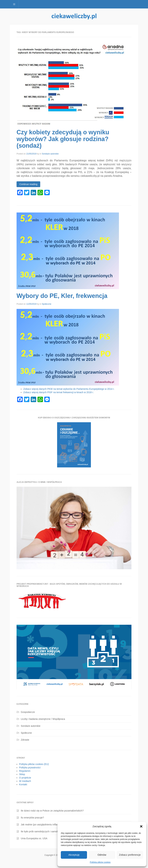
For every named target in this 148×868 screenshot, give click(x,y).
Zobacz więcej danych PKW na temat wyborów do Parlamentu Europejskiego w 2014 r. (69, 389)
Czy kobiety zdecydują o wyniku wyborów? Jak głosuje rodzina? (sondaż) (63, 139)
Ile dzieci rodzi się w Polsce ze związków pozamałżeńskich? (52, 811)
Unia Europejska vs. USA (34, 838)
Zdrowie (25, 740)
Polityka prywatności (30, 768)
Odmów (102, 855)
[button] (141, 826)
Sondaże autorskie (50, 154)
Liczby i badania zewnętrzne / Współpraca (43, 719)
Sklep (22, 774)
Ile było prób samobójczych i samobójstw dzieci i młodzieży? (52, 831)
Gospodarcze (28, 712)
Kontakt (23, 784)
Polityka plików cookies (100, 862)
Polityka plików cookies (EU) (34, 764)
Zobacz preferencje (130, 855)
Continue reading (28, 184)
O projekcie (25, 778)
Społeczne (46, 304)
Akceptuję (74, 855)
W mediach (25, 781)
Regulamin (25, 771)
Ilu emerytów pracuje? (32, 818)
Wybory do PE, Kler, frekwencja (62, 296)
